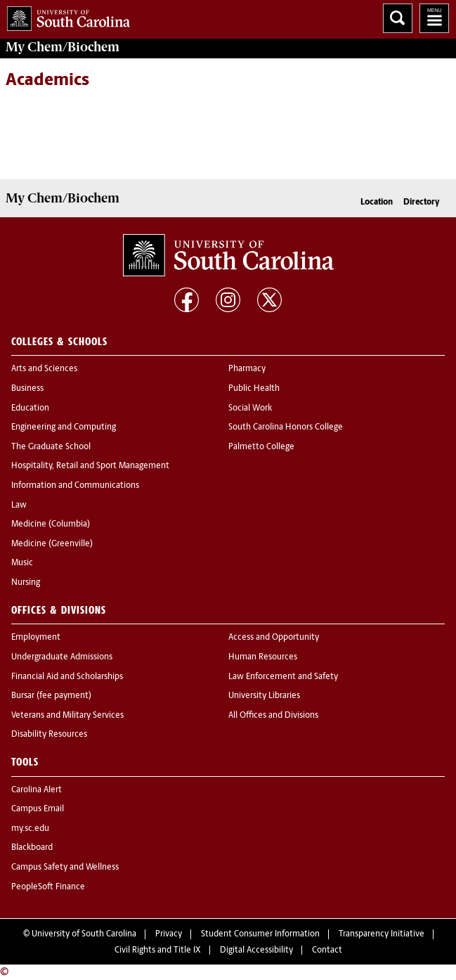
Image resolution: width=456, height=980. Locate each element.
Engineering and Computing (64, 427)
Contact (327, 950)
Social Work (250, 408)
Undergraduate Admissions (62, 657)
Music (22, 563)
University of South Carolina (84, 934)
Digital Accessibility (256, 950)
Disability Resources (49, 735)
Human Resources (263, 657)
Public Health (254, 389)
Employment (36, 638)
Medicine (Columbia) (51, 524)
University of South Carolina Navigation (434, 18)
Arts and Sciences (44, 369)
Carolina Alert (37, 790)
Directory (422, 202)
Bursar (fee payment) (51, 696)
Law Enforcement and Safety (283, 677)
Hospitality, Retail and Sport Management (90, 466)
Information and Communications (75, 486)
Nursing (26, 583)
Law (19, 505)
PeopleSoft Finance (48, 887)
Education (30, 408)
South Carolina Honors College (286, 427)
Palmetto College (261, 447)
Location (377, 202)
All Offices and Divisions (273, 716)
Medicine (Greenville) (52, 544)
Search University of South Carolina (398, 18)
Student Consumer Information (260, 934)
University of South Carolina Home (65, 16)
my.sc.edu (30, 829)
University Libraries (264, 696)
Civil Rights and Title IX (158, 950)
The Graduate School (51, 447)
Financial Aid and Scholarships (67, 677)
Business (27, 389)
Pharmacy (247, 369)
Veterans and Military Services (67, 716)
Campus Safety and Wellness (65, 868)
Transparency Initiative (382, 934)
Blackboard (32, 848)
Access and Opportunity (274, 638)
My (63, 47)
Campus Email (38, 809)
